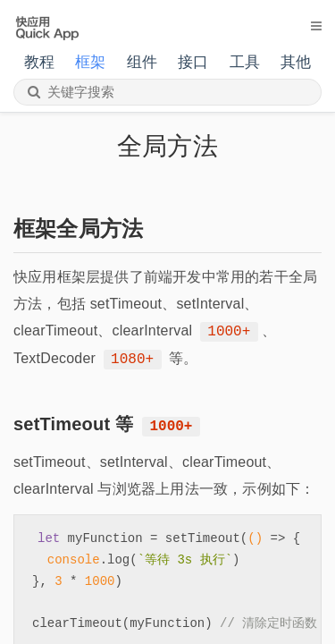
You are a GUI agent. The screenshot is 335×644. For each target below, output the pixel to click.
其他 (296, 62)
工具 (245, 62)
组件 (142, 62)
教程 (39, 62)
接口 (193, 62)
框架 (90, 62)
